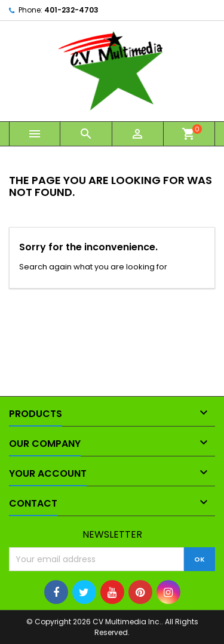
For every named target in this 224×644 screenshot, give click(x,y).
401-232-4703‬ (71, 10)
